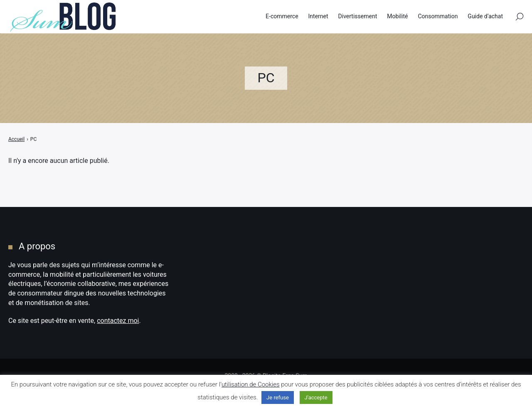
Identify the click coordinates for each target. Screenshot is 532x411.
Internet (318, 16)
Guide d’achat (485, 16)
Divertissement (358, 16)
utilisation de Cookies (251, 384)
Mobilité (397, 16)
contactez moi (118, 321)
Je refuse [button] (278, 397)
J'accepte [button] (316, 397)
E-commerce (282, 16)
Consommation (438, 16)
